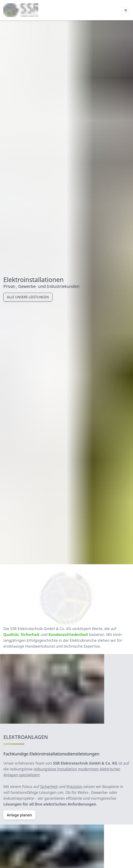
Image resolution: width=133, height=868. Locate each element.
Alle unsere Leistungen (28, 297)
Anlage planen (22, 815)
